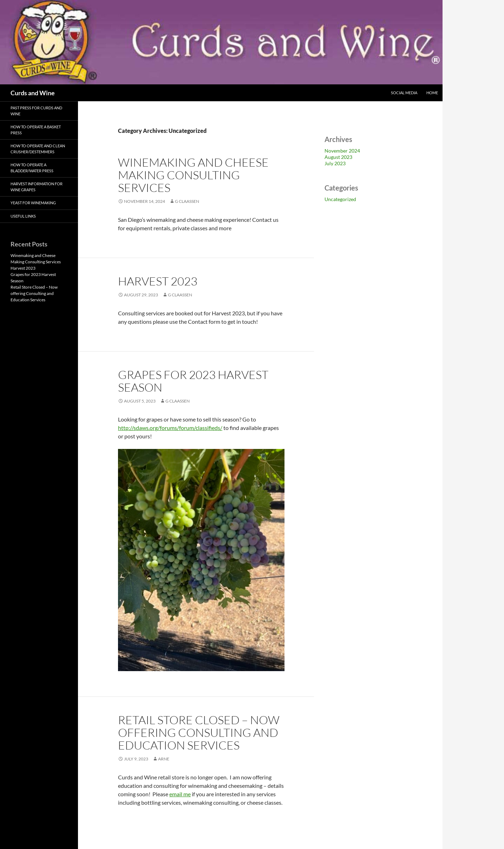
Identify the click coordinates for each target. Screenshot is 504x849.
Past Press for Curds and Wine (36, 111)
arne (164, 759)
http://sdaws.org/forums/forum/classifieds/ (170, 428)
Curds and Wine (33, 93)
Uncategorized (340, 199)
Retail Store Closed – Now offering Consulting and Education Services (199, 732)
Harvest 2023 (158, 281)
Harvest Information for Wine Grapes (37, 187)
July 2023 (335, 163)
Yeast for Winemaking (33, 203)
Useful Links (23, 216)
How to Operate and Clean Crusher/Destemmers (38, 149)
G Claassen (187, 201)
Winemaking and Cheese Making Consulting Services (193, 175)
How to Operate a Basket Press (36, 130)
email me (180, 794)
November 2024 (342, 151)
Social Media (404, 93)
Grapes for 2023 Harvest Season (193, 381)
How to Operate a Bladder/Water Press (32, 168)
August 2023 (338, 157)
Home (432, 93)
